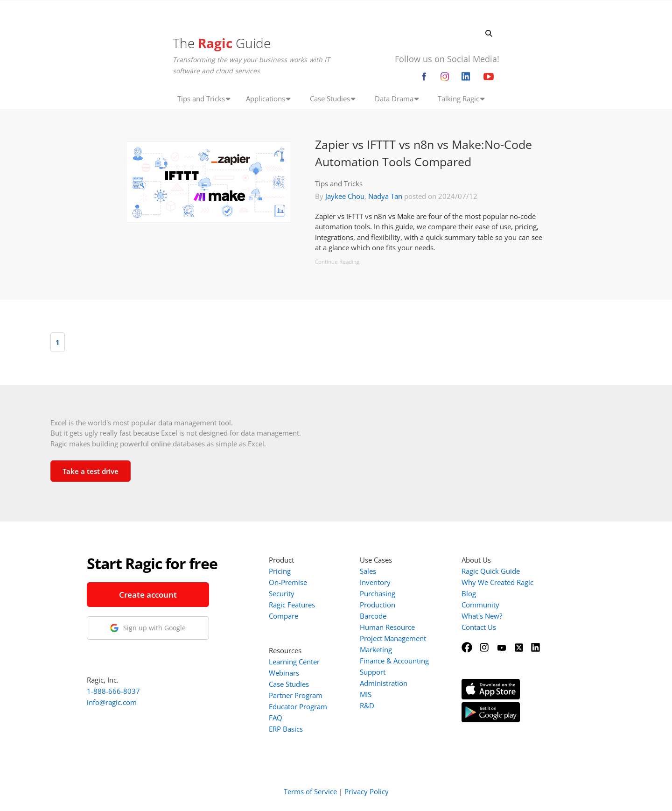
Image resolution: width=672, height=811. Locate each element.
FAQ (276, 718)
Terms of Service (310, 791)
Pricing (280, 571)
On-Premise (288, 582)
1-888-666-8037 (113, 691)
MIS (366, 694)
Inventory (375, 582)
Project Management (393, 638)
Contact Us (479, 627)
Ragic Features (292, 605)
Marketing (376, 649)
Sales (368, 571)
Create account (148, 595)
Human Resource (387, 627)
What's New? (482, 616)
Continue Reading (337, 262)
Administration (384, 683)
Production (378, 605)
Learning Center (294, 662)
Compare (283, 616)
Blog (469, 593)
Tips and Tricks (339, 183)
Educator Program (298, 706)
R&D (367, 705)
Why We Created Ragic (497, 582)
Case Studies (289, 684)
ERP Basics (286, 729)
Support (373, 672)
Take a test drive (91, 471)
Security (282, 593)
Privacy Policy (367, 791)
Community (480, 605)
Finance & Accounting (394, 661)
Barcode (373, 616)
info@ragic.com (112, 702)
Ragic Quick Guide (491, 571)
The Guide (222, 43)
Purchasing (378, 593)
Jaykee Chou (345, 196)
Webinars (284, 673)
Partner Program (296, 695)
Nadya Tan (385, 196)
